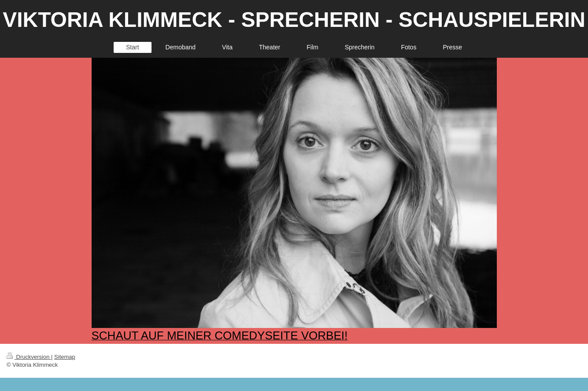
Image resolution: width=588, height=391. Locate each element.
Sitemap (65, 357)
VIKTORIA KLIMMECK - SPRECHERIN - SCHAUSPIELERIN (294, 20)
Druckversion (29, 357)
